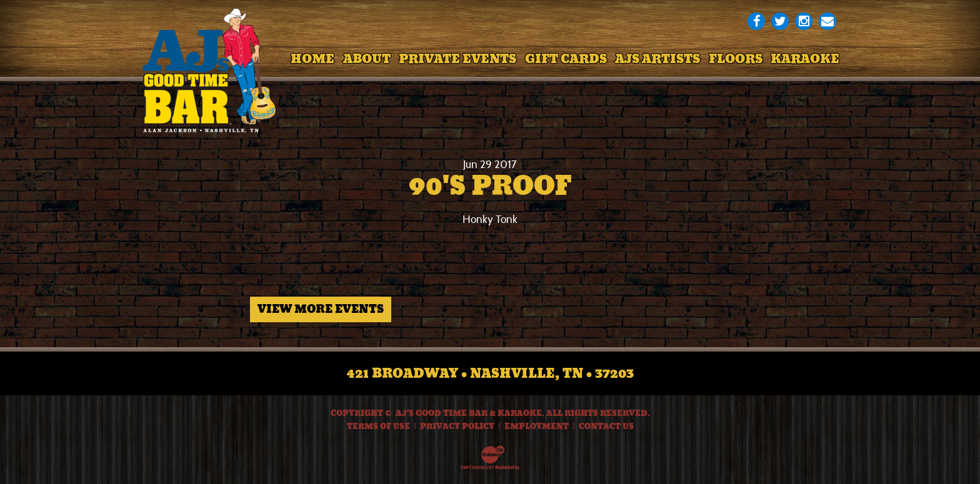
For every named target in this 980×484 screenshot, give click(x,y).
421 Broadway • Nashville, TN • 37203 (490, 373)
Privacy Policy (457, 427)
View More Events (321, 309)
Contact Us (606, 427)
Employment (537, 427)
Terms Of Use (378, 427)
